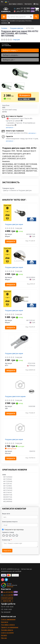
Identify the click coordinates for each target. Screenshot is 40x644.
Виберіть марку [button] (10, 50)
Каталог (4, 635)
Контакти (28, 4)
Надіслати (7, 551)
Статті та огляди (7, 633)
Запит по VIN (7, 601)
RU (2, 2)
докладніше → (10, 127)
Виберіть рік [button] (9, 60)
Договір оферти (7, 630)
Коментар (7, 540)
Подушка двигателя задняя (15, 396)
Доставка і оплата (16, 4)
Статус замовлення (8, 619)
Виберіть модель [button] (11, 55)
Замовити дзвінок (7, 598)
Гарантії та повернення (10, 627)
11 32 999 (22, 8)
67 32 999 (22, 11)
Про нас (4, 638)
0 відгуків (16, 40)
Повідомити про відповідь (13, 530)
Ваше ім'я (6, 514)
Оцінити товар (8, 532)
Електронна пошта (10, 522)
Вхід (36, 4)
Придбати (25, 95)
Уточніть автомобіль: (6, 45)
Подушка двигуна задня (14, 224)
